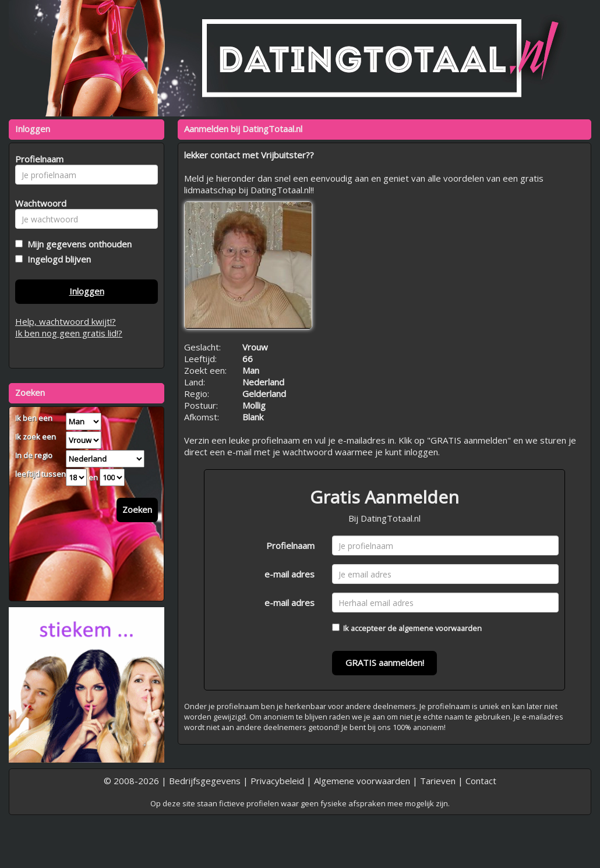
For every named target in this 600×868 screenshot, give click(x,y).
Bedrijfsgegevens (205, 781)
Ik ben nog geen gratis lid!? (69, 333)
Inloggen (87, 291)
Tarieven (438, 781)
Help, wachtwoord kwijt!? (66, 321)
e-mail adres (290, 574)
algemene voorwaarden (440, 628)
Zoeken (137, 509)
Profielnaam (290, 545)
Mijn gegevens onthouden (77, 244)
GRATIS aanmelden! (385, 662)
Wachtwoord (38, 203)
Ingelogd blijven (57, 259)
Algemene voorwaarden (362, 781)
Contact (481, 781)
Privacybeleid (277, 781)
